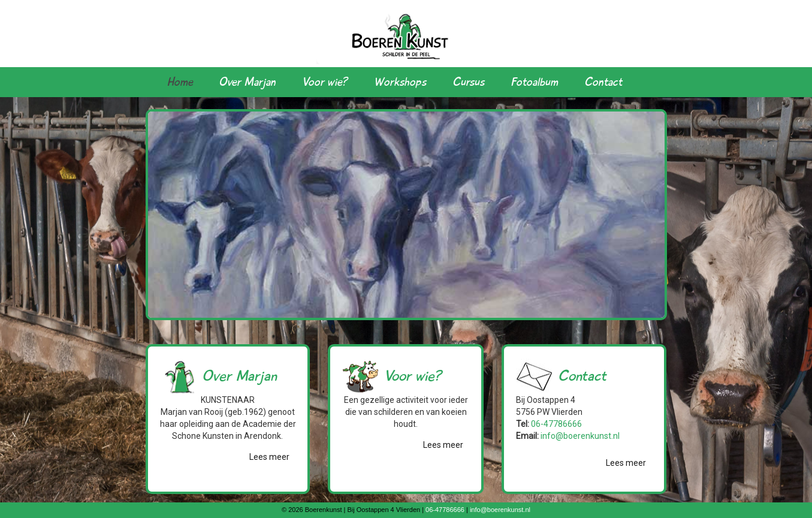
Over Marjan (247, 82)
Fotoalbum (534, 82)
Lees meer (269, 457)
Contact (603, 82)
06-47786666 (556, 424)
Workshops (400, 82)
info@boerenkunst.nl (580, 436)
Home (180, 82)
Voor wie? (325, 82)
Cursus (468, 82)
